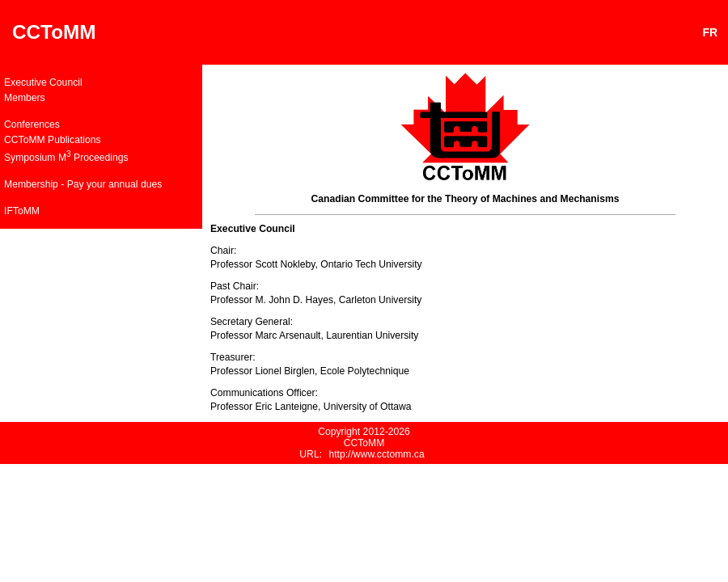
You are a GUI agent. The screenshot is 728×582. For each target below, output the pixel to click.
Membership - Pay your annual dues (83, 184)
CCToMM (54, 32)
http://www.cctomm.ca (376, 454)
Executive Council (43, 82)
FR (713, 32)
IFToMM (22, 211)
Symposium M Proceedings (66, 156)
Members (25, 98)
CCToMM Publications (53, 140)
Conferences (32, 124)
